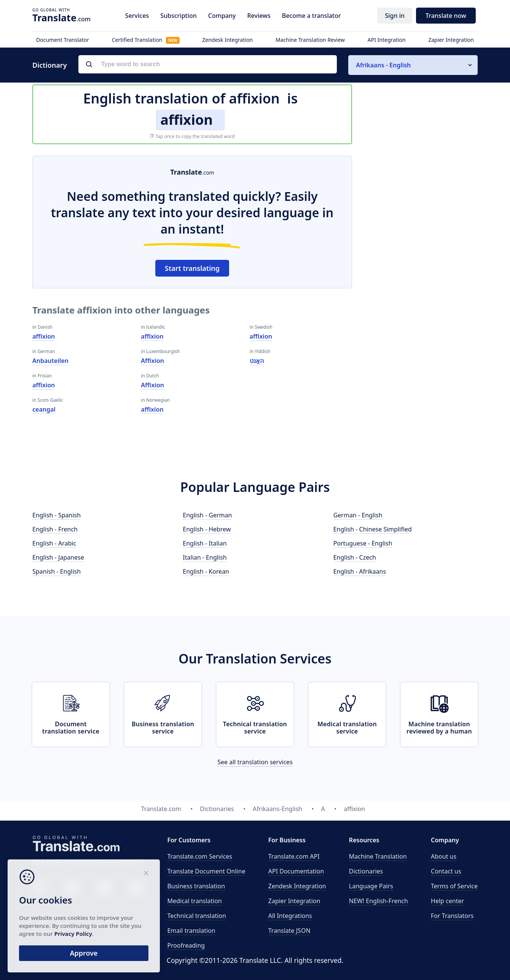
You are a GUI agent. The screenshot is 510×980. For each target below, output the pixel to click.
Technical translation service (255, 728)
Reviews (259, 16)
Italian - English (205, 557)
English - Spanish (57, 515)
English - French (55, 529)
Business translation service (163, 728)
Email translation (191, 931)
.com (61, 17)
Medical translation (194, 901)
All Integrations (290, 916)
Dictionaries (366, 871)
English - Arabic (54, 543)
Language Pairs (371, 886)
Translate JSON (289, 931)
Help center (447, 901)
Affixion (152, 361)
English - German (207, 515)
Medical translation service (347, 728)
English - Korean (206, 571)
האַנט (257, 361)
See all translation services (255, 762)
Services (137, 16)
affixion (44, 336)
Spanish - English (57, 571)
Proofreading (186, 945)
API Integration (387, 40)
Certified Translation (146, 40)
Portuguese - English (363, 543)
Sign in (395, 16)
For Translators (452, 916)
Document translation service (71, 728)
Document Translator (63, 40)
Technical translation (197, 916)
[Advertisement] (421, 270)
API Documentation (296, 871)
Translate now (446, 16)
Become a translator (312, 16)
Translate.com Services (200, 856)
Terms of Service (454, 886)
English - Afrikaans (360, 571)
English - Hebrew (207, 529)
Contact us (446, 871)
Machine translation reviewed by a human (439, 728)
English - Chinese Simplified (373, 529)
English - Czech (355, 557)
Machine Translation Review (310, 40)
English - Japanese (58, 557)
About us (444, 856)
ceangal (44, 409)
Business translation (196, 886)
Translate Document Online (206, 871)
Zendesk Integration (227, 40)
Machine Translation (378, 856)
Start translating (192, 268)
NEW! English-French (379, 901)
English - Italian (205, 543)
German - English (358, 515)
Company (222, 16)
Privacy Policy (73, 934)
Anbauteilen (50, 361)
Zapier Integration (451, 40)
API (294, 856)
